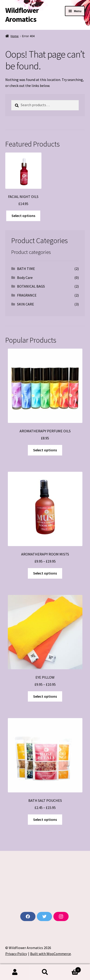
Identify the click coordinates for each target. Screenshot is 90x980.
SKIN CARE (26, 304)
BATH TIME (26, 269)
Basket (71, 969)
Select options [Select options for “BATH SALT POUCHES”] (45, 819)
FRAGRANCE (27, 295)
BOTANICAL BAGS (31, 286)
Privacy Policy (16, 954)
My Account (15, 972)
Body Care (25, 278)
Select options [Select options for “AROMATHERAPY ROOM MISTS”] (45, 573)
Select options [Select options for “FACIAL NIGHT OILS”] (23, 216)
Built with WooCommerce (51, 954)
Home (15, 36)
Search (45, 972)
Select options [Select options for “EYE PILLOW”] (45, 696)
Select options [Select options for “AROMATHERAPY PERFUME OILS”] (45, 450)
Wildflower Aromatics (22, 15)
